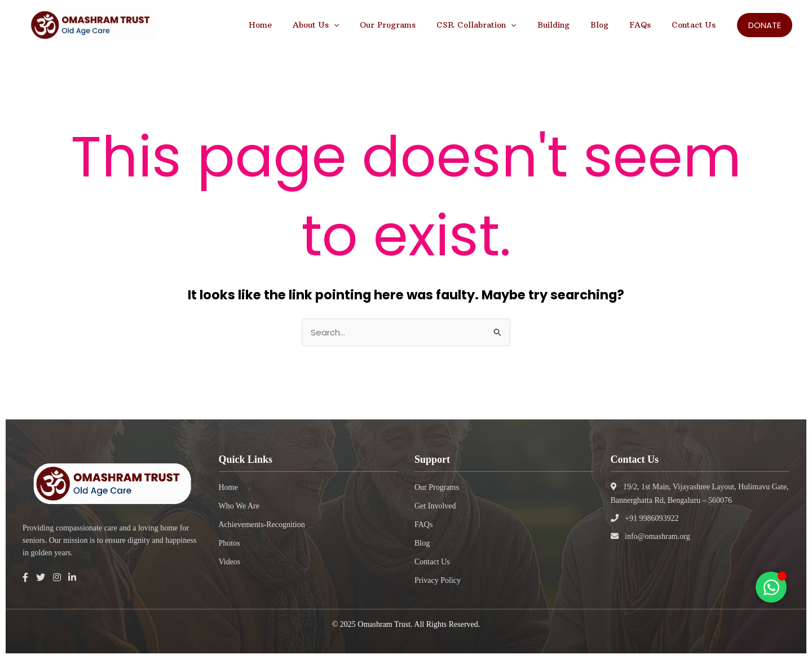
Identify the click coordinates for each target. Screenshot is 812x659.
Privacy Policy (438, 580)
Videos (230, 562)
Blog (612, 25)
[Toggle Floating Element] (771, 587)
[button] (765, 25)
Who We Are (239, 506)
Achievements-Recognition (262, 525)
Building (571, 25)
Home (298, 25)
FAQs (647, 25)
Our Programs (416, 25)
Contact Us (696, 25)
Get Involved (435, 506)
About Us (348, 25)
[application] (367, 25)
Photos (230, 543)
